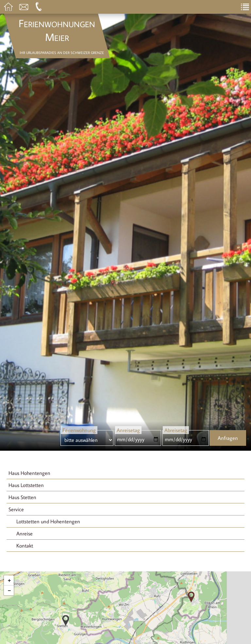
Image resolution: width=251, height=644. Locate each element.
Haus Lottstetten (26, 485)
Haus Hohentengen (29, 473)
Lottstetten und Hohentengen (48, 521)
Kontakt (25, 546)
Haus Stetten (22, 497)
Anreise (25, 533)
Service (16, 509)
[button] (66, 621)
